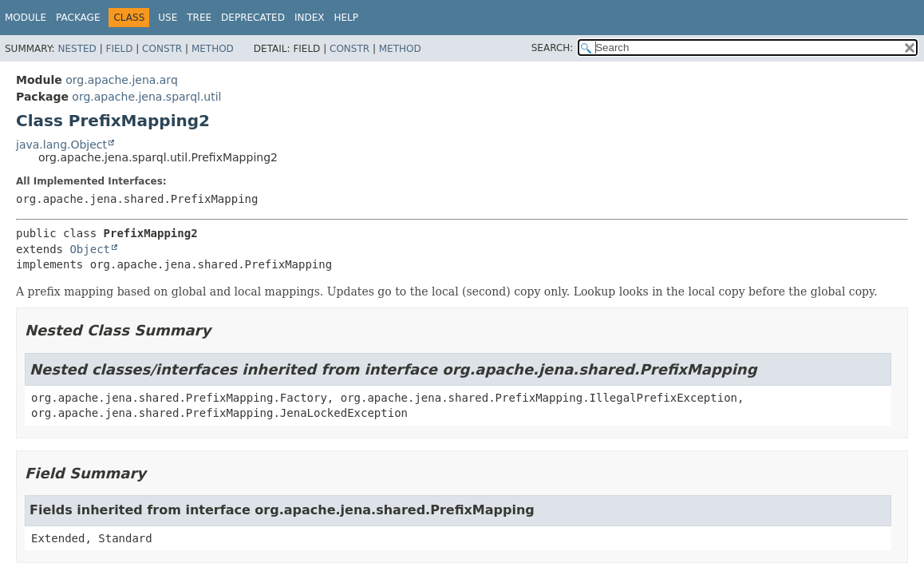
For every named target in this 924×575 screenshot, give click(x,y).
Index (310, 18)
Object (90, 249)
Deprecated (253, 18)
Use (168, 18)
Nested (77, 49)
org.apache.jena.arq (121, 80)
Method (213, 49)
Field (119, 49)
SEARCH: (553, 48)
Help (346, 18)
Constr (162, 49)
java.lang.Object (61, 145)
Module (26, 18)
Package (78, 18)
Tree (199, 18)
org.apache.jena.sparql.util (146, 97)
